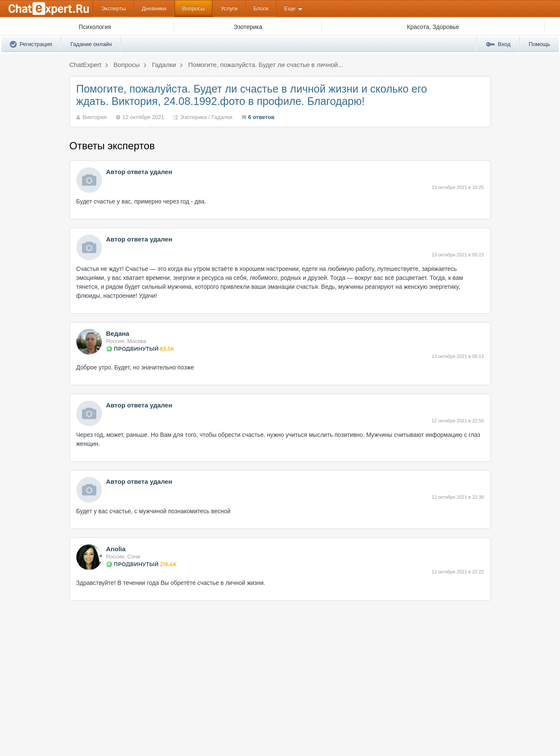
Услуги (229, 8)
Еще (290, 8)
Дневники (154, 8)
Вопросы (193, 8)
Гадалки (222, 117)
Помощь (540, 44)
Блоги (261, 8)
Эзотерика (193, 117)
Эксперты (113, 8)
